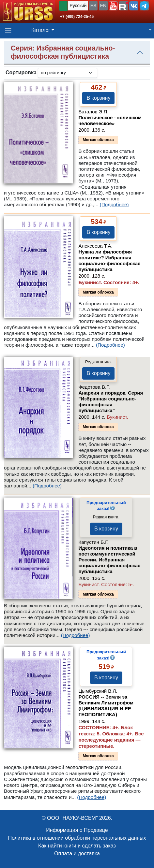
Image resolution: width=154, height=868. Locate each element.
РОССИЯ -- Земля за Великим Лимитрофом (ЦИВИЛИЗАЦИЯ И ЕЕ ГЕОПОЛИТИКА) (106, 706)
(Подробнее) (114, 204)
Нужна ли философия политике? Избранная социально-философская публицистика (109, 260)
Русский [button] (78, 6)
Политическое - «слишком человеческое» (110, 120)
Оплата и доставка (77, 854)
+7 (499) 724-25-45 (77, 17)
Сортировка (21, 72)
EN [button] (103, 6)
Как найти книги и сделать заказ (77, 846)
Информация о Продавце (77, 830)
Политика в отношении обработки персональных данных (77, 838)
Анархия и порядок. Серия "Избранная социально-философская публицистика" (111, 402)
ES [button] (93, 6)
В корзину (98, 98)
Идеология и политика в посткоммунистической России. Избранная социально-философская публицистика (109, 560)
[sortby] (68, 73)
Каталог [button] (41, 30)
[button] (113, 6)
